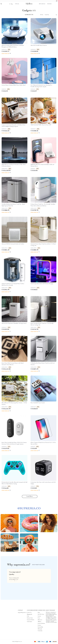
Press (39, 618)
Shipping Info (30, 614)
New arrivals (42, 4)
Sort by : (42, 15)
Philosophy (40, 629)
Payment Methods (31, 620)
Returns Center (30, 618)
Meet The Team (41, 614)
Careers (39, 616)
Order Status (29, 622)
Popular (17, 4)
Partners (39, 625)
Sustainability (40, 627)
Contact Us (29, 613)
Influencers (40, 620)
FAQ (28, 616)
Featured (49, 4)
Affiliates (39, 622)
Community (40, 631)
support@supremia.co (22, 613)
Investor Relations (41, 623)
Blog (39, 613)
